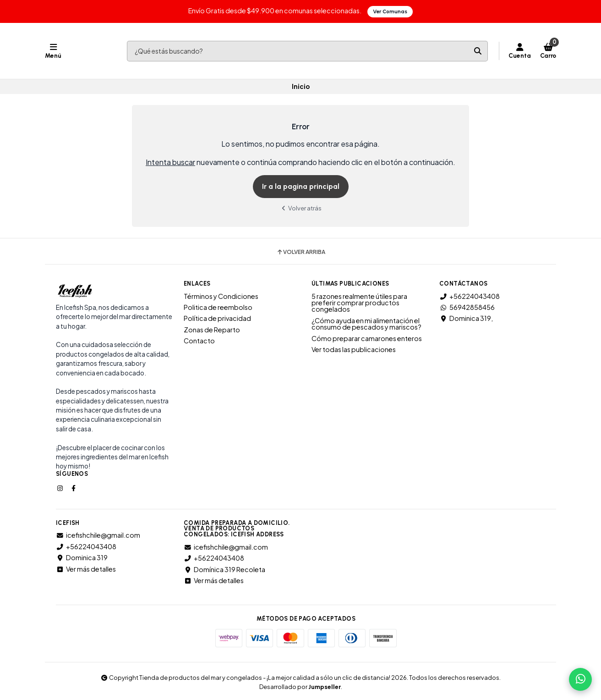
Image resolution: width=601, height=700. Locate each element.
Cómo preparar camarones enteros (367, 338)
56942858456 (467, 307)
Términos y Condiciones (221, 296)
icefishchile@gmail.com (98, 535)
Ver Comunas (391, 11)
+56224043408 (470, 296)
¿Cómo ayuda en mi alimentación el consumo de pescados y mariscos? (366, 323)
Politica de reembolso (218, 307)
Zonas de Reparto (212, 329)
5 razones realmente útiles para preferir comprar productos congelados (359, 302)
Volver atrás (300, 207)
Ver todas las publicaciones (354, 349)
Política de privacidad (217, 318)
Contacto (199, 341)
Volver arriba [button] (301, 252)
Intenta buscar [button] (170, 162)
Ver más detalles (86, 568)
